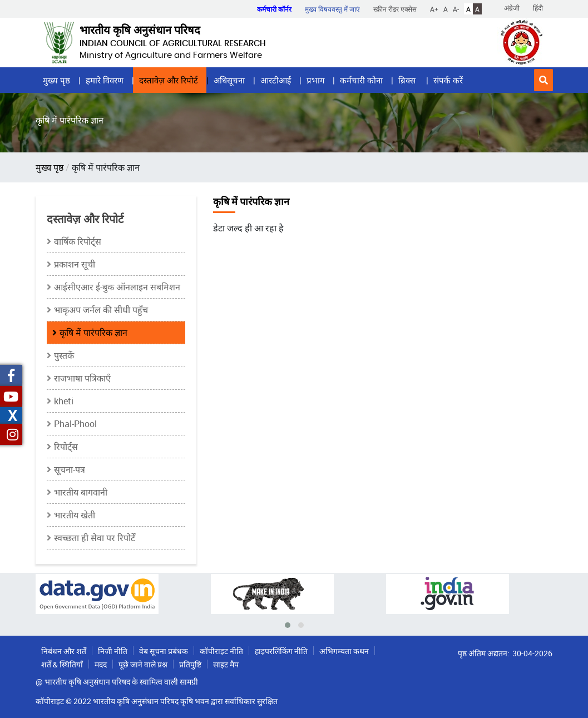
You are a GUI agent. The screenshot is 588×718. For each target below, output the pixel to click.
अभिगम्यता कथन (344, 651)
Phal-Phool (75, 424)
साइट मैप (226, 664)
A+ (434, 9)
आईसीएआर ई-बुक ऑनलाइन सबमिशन (117, 287)
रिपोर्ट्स (66, 447)
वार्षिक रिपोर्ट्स (78, 241)
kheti (64, 401)
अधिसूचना (229, 80)
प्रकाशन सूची (75, 264)
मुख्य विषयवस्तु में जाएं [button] (332, 9)
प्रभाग (315, 80)
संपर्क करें (448, 80)
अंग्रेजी (512, 8)
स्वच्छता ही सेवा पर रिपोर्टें (95, 538)
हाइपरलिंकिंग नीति (281, 651)
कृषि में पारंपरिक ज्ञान (93, 333)
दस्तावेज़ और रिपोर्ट (169, 80)
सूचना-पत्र (70, 469)
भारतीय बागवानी (81, 492)
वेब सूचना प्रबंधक (164, 651)
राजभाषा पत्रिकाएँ (82, 378)
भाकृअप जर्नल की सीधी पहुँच (101, 310)
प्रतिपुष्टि (190, 664)
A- (456, 9)
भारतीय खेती (75, 515)
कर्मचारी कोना (361, 80)
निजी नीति (113, 651)
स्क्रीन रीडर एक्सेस (395, 9)
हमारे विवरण (105, 80)
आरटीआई (276, 80)
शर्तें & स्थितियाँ (62, 664)
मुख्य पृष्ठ (56, 80)
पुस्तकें (64, 355)
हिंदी (538, 8)
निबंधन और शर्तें (64, 651)
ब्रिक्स (408, 80)
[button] (543, 80)
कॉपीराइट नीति (221, 651)
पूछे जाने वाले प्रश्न (143, 664)
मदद (101, 664)
